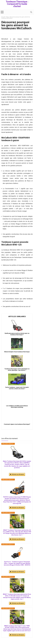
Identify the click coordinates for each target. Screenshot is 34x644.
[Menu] (2, 12)
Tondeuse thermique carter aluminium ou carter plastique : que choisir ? (17, 370)
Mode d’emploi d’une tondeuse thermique (17, 352)
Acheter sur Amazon (18, 474)
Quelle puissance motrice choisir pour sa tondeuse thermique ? (17, 334)
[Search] (31, 12)
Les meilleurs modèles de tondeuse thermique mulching (17, 406)
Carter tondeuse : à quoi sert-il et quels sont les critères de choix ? (17, 388)
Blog (7, 17)
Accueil (3, 17)
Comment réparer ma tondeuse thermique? (17, 424)
